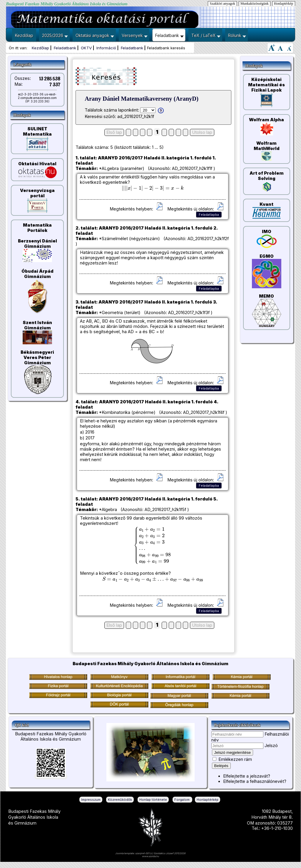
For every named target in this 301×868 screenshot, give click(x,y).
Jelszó (271, 746)
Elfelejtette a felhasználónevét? (255, 781)
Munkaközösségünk (255, 4)
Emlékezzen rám (235, 759)
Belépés (221, 766)
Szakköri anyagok (223, 4)
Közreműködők (120, 800)
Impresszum (91, 800)
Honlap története (153, 800)
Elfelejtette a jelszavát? (247, 776)
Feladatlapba (209, 215)
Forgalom (182, 800)
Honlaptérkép (284, 4)
